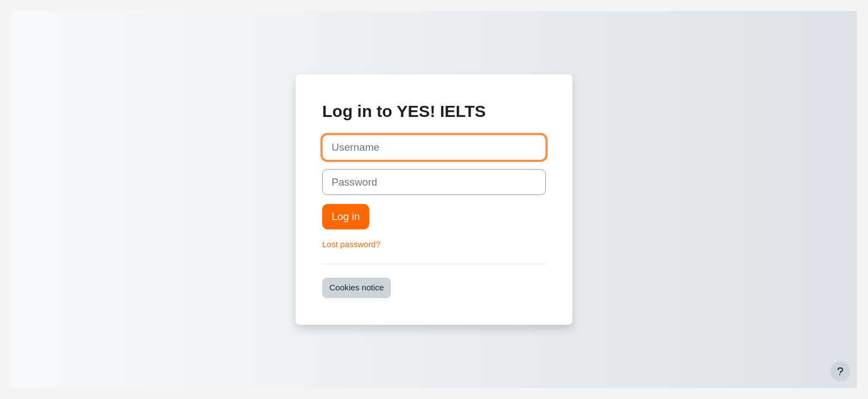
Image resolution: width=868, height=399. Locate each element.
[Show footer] (840, 371)
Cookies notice (356, 287)
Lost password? (351, 244)
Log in (346, 216)
